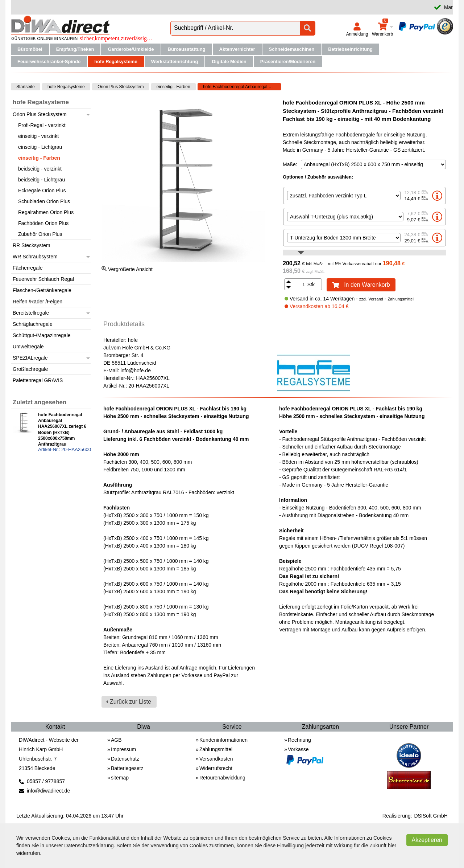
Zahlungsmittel (401, 299)
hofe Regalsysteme (66, 87)
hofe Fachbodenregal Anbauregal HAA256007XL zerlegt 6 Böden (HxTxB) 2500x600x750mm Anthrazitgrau (242, 87)
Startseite (26, 87)
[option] (364, 196)
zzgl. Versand (371, 299)
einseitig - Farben (173, 87)
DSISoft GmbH (431, 816)
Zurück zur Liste (130, 702)
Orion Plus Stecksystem (121, 87)
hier (392, 846)
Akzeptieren (427, 840)
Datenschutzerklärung (89, 846)
